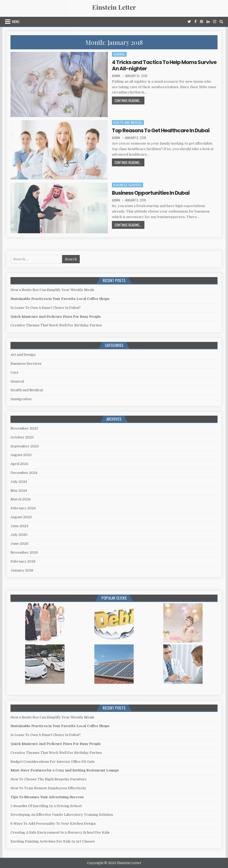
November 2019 (24, 552)
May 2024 (19, 491)
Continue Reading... (129, 101)
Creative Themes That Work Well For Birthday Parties (56, 325)
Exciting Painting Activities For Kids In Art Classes (53, 841)
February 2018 (23, 561)
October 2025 (22, 437)
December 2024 (24, 473)
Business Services (127, 185)
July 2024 (19, 482)
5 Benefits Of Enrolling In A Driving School (46, 806)
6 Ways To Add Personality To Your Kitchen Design (53, 824)
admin (116, 76)
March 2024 (21, 499)
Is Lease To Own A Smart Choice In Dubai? (46, 308)
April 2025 (20, 464)
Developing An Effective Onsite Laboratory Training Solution (62, 815)
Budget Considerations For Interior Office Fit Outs (53, 762)
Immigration (21, 399)
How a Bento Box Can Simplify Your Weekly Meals (52, 290)
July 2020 (19, 535)
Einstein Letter (114, 7)
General (119, 54)
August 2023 (21, 517)
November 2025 (24, 428)
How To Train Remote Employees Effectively (48, 788)
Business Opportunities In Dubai (151, 193)
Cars (14, 372)
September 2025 (25, 446)
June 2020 (20, 544)
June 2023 (19, 526)
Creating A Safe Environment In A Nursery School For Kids (60, 832)
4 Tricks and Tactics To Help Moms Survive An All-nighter (164, 65)
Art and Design (23, 355)
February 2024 (23, 508)
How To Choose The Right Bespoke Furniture (49, 779)
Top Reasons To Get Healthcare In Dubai (161, 130)
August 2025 (21, 455)
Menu (16, 22)
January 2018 (22, 570)
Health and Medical (128, 122)
